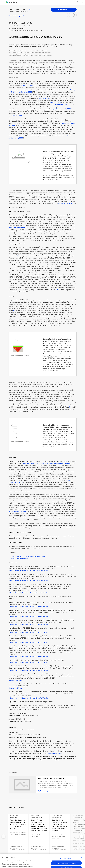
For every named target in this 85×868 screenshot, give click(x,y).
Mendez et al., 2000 (25, 92)
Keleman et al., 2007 (61, 105)
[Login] (82, 2)
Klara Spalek (25, 45)
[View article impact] (16, 16)
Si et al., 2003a (54, 103)
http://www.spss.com (20, 558)
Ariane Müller (59, 45)
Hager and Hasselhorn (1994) (19, 228)
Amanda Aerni (35, 45)
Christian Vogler (14, 45)
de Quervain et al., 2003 (66, 203)
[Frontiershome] (12, 2)
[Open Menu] (3, 2)
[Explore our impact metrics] (48, 791)
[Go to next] (82, 836)
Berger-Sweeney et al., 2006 (61, 109)
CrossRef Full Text (43, 571)
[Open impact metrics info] (30, 9)
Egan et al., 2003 (47, 463)
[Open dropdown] (64, 10)
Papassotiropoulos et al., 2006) (65, 463)
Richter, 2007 (44, 98)
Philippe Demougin (47, 45)
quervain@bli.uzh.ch (55, 753)
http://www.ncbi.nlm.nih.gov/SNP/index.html (29, 556)
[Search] (78, 2)
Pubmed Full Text (28, 571)
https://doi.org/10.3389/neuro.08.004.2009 (30, 31)
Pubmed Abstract (15, 571)
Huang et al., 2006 (16, 115)
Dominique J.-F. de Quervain (46, 47)
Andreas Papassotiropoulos (24, 47)
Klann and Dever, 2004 (29, 86)
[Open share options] (68, 15)
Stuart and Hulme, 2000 (18, 511)
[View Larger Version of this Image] (20, 162)
